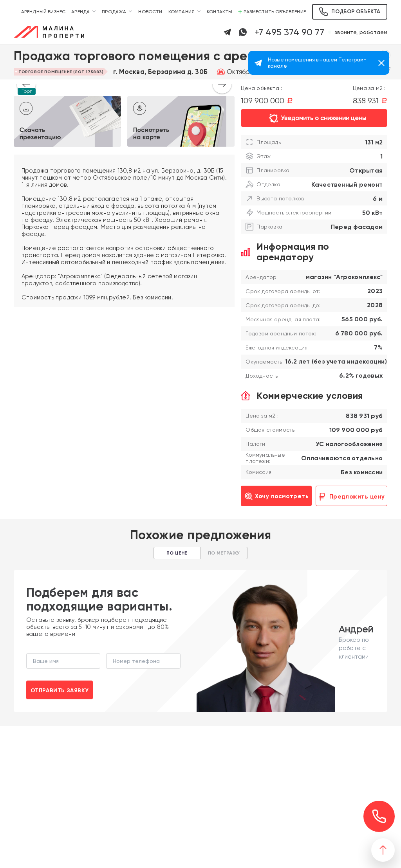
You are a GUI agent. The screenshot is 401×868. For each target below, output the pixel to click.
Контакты (219, 12)
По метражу (224, 553)
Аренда (80, 12)
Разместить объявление (272, 12)
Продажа (114, 12)
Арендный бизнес (43, 12)
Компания (182, 12)
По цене (177, 553)
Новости (150, 12)
